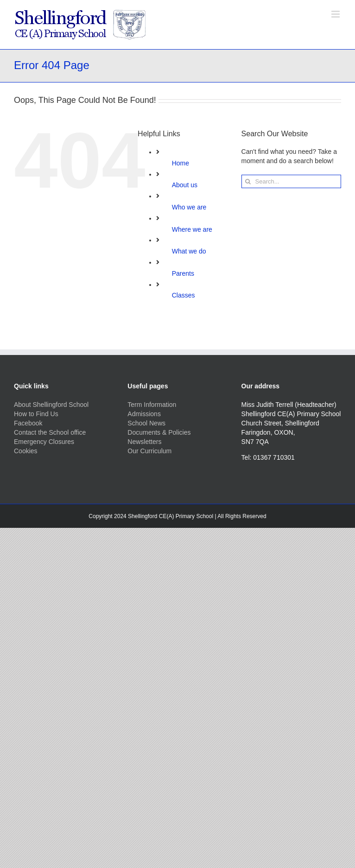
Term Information (152, 405)
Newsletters (144, 442)
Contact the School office (50, 432)
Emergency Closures (44, 442)
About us (185, 185)
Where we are (192, 229)
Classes (184, 295)
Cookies (26, 451)
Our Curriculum (149, 451)
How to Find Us (36, 414)
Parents (183, 273)
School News (146, 423)
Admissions (144, 414)
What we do (189, 251)
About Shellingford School (51, 405)
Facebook (28, 423)
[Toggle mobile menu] (336, 14)
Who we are (189, 207)
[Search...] (291, 181)
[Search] (248, 181)
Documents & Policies (159, 432)
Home (181, 163)
